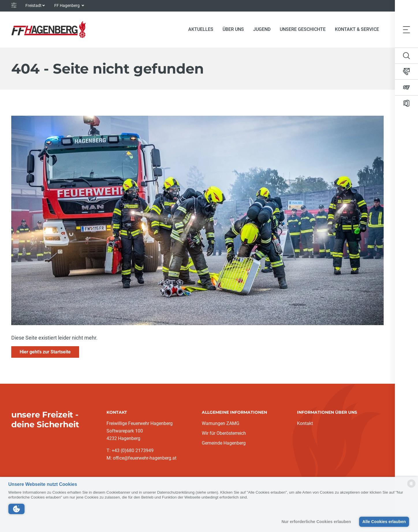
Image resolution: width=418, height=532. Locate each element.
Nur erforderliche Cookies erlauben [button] (316, 522)
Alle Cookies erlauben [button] (384, 522)
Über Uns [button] (233, 29)
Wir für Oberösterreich (224, 433)
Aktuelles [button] (201, 29)
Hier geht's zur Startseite (45, 352)
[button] (16, 509)
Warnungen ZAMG (221, 423)
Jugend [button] (262, 29)
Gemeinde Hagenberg (224, 443)
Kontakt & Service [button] (357, 29)
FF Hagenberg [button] (67, 5)
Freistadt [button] (33, 5)
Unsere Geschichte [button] (303, 29)
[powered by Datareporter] (411, 487)
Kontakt (305, 423)
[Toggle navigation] (406, 29)
